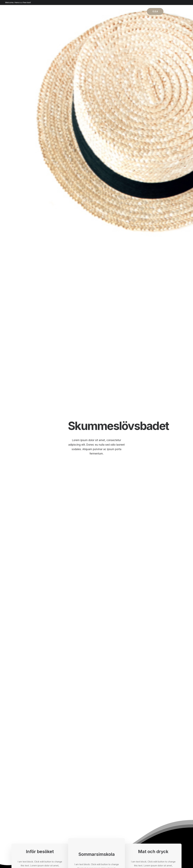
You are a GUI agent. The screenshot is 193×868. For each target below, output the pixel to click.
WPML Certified (64, 839)
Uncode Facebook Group (160, 807)
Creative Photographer (23, 819)
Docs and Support (112, 807)
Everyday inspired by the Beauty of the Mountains (95, 664)
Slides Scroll (62, 831)
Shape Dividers (63, 835)
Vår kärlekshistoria (111, 11)
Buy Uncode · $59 (162, 773)
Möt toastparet (134, 11)
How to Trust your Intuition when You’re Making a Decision (38, 664)
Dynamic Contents (65, 827)
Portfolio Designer (21, 823)
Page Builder (62, 807)
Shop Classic (18, 807)
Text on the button (40, 161)
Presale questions (112, 837)
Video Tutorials (110, 822)
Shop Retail (17, 815)
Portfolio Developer (22, 831)
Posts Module (63, 819)
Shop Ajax (17, 811)
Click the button (162, 332)
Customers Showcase (158, 822)
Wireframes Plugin (65, 815)
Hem (94, 11)
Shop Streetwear (20, 827)
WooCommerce (64, 811)
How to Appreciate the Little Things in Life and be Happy (153, 664)
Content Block (63, 823)
